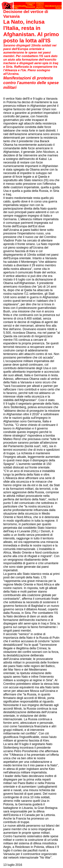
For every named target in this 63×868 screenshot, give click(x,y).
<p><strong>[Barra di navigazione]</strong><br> (32, 5)
